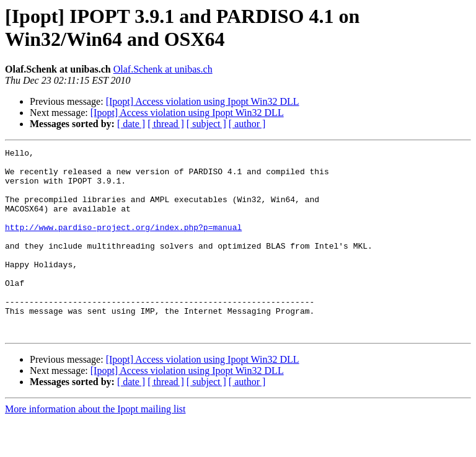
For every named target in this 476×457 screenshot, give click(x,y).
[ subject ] (206, 124)
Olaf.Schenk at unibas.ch (163, 69)
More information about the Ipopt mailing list (95, 446)
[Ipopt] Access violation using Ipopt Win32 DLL (203, 101)
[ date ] (131, 124)
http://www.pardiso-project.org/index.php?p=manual (123, 244)
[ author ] (247, 124)
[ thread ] (166, 124)
